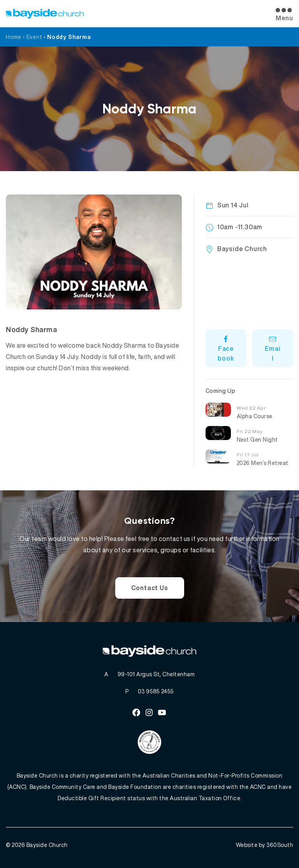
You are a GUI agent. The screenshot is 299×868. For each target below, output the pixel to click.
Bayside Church (47, 845)
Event (34, 37)
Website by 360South (265, 845)
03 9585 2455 (156, 691)
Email (273, 349)
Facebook (226, 349)
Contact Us (150, 588)
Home (14, 37)
